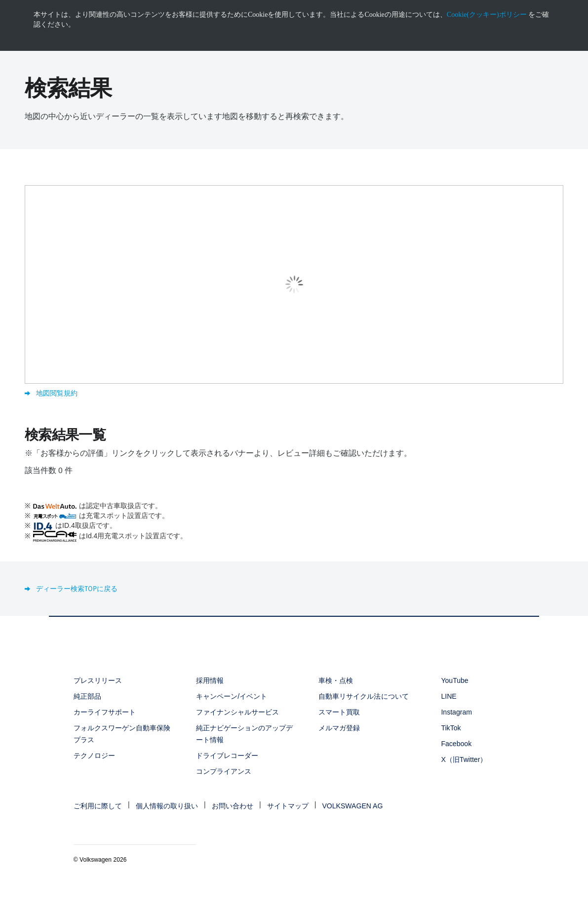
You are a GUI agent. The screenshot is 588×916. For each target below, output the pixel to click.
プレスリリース (98, 680)
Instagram (456, 712)
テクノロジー (94, 756)
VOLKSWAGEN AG (352, 806)
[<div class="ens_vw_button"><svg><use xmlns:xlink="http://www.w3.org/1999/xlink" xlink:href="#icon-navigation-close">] (587, 3)
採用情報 (210, 680)
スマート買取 (339, 712)
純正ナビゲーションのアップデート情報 (245, 734)
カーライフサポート (105, 712)
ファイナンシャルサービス (237, 712)
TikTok (451, 728)
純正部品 (87, 696)
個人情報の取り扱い (167, 806)
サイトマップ (288, 806)
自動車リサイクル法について (364, 696)
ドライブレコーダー (227, 756)
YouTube (454, 680)
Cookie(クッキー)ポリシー (487, 15)
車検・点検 (336, 680)
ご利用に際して (98, 806)
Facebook (456, 744)
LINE (449, 696)
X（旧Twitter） (464, 759)
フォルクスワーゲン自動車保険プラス (122, 734)
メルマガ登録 (339, 728)
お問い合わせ (233, 806)
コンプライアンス (224, 771)
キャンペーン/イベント (232, 696)
